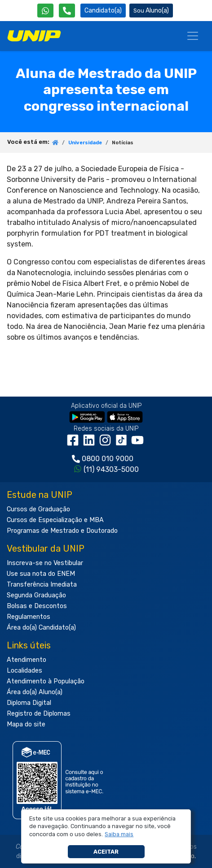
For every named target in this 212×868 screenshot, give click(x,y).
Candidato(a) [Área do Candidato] (103, 11)
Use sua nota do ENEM (41, 574)
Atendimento (26, 660)
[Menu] (193, 36)
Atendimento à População (46, 681)
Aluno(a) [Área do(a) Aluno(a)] (151, 11)
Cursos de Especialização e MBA (55, 520)
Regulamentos (29, 617)
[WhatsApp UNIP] (45, 11)
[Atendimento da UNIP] (67, 11)
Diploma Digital (29, 703)
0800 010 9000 (108, 459)
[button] (119, 834)
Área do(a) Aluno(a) (35, 692)
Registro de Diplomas (39, 714)
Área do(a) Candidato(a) (41, 628)
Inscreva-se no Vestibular (45, 563)
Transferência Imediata (42, 585)
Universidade (85, 143)
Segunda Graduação (36, 595)
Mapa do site (26, 724)
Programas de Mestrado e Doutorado (62, 531)
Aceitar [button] (106, 852)
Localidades (24, 671)
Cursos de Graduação (38, 509)
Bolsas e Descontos (37, 606)
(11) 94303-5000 (111, 469)
